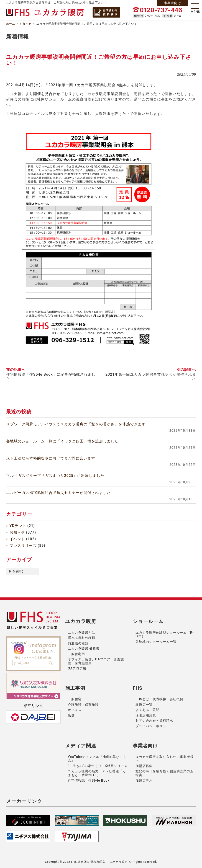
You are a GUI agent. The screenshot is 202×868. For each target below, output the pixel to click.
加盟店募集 (144, 766)
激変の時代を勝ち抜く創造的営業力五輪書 (165, 773)
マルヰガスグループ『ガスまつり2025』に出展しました (55, 476)
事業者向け (173, 3)
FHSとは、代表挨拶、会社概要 (159, 699)
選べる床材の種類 (82, 638)
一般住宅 (75, 699)
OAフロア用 (77, 668)
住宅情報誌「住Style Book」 (90, 781)
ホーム (11, 24)
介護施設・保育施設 (83, 705)
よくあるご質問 (147, 710)
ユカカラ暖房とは (82, 633)
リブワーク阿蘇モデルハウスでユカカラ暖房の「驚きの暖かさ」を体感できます (76, 424)
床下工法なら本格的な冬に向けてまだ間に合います (51, 458)
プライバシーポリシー (153, 726)
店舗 (71, 715)
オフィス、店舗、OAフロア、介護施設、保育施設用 (96, 661)
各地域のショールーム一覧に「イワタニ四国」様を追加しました (62, 441)
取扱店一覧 (144, 705)
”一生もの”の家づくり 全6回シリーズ (98, 766)
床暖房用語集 (146, 715)
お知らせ (26, 24)
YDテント (18, 526)
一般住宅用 (76, 654)
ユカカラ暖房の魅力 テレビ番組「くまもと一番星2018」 (97, 773)
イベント (17, 539)
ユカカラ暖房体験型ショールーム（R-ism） (165, 635)
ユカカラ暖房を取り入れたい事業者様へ (165, 759)
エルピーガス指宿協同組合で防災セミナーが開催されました (58, 493)
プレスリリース (23, 546)
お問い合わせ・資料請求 (154, 721)
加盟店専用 (144, 781)
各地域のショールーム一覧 (156, 642)
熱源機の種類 (78, 643)
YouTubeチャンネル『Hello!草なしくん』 (97, 759)
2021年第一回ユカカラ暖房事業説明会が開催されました (151, 377)
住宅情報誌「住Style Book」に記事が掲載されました (51, 377)
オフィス (75, 710)
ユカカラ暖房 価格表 (84, 649)
